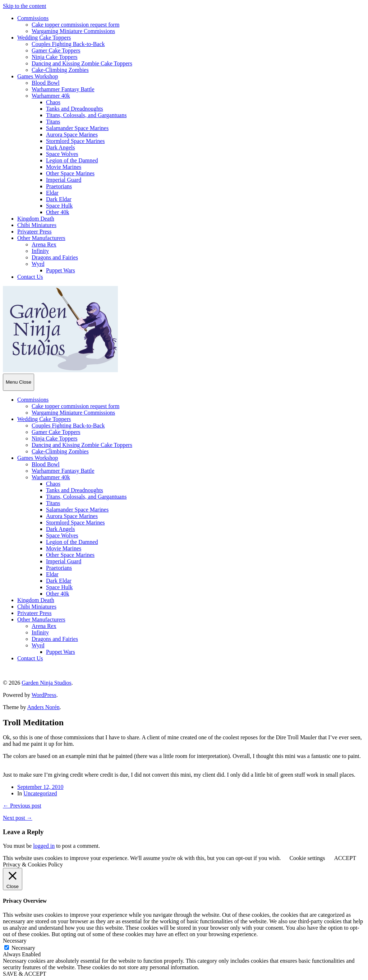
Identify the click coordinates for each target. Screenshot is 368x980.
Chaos (53, 102)
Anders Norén (43, 707)
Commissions (33, 18)
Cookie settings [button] (307, 858)
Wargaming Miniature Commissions (73, 31)
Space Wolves (62, 154)
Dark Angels (60, 147)
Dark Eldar (59, 199)
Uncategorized (40, 793)
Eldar (52, 193)
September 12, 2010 (40, 787)
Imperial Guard (64, 180)
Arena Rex (44, 244)
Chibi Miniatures (37, 225)
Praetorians (59, 186)
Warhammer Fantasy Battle (63, 89)
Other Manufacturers (41, 238)
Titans (53, 122)
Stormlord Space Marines (75, 141)
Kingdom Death (36, 219)
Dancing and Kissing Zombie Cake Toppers (82, 63)
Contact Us (30, 277)
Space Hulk (59, 206)
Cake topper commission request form (75, 25)
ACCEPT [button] (345, 858)
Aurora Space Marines (72, 135)
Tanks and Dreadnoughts (75, 109)
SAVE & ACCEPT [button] (25, 974)
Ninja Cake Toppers (54, 57)
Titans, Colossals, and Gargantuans (86, 115)
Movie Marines (64, 167)
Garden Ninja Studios (47, 683)
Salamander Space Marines (77, 128)
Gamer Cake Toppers (56, 50)
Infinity (40, 251)
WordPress (44, 695)
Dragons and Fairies (55, 257)
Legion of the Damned (72, 160)
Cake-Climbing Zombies (60, 70)
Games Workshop (38, 76)
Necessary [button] (15, 941)
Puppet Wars (61, 270)
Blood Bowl (46, 83)
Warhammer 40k (51, 96)
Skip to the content (24, 6)
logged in (44, 846)
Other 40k (57, 212)
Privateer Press (34, 232)
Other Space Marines (70, 173)
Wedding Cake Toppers (44, 38)
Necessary (23, 948)
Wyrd (38, 264)
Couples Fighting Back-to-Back (68, 44)
